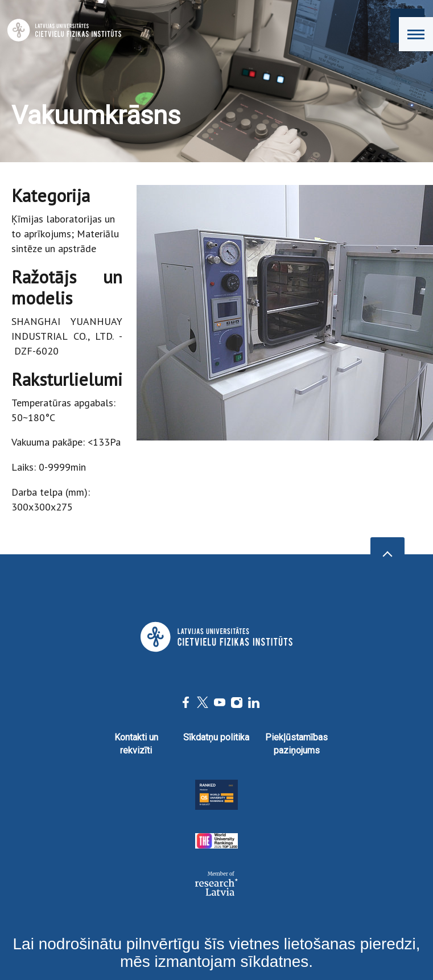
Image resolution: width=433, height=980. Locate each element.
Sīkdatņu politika (216, 737)
